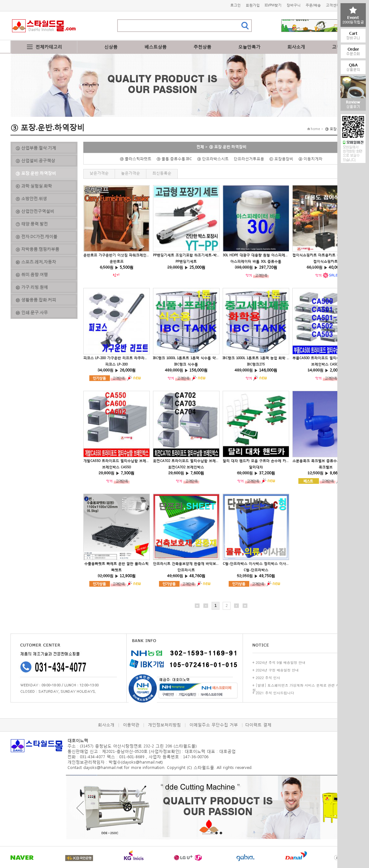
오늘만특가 (249, 47)
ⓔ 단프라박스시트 (215, 159)
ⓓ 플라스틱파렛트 (137, 159)
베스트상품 (156, 47)
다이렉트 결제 (258, 725)
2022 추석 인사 (268, 678)
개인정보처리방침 (164, 725)
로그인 (235, 5)
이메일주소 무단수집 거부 (214, 725)
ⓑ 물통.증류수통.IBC (176, 159)
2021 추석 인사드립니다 (275, 693)
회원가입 (253, 5)
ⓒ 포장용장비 (283, 159)
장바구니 (294, 5)
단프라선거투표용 (251, 159)
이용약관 (131, 725)
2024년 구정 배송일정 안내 (277, 670)
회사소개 (296, 47)
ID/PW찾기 (273, 5)
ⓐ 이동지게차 (312, 159)
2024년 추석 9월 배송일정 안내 (281, 662)
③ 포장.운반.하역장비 (228, 147)
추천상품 (202, 47)
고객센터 (333, 5)
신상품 (111, 47)
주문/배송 (313, 5)
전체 (200, 147)
